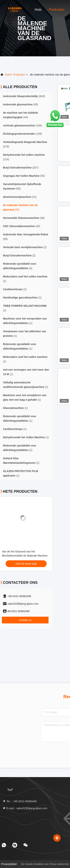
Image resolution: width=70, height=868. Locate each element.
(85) (22, 186)
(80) (20, 207)
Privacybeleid (9, 864)
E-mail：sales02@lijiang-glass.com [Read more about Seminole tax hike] (25, 808)
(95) (21, 104)
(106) (22, 125)
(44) (21, 115)
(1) (25, 279)
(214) (24, 157)
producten (19, 75)
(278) (25, 144)
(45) (22, 226)
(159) (22, 134)
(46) (24, 218)
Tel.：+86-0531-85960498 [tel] (20, 801)
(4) (20, 266)
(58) (26, 237)
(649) (24, 96)
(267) (21, 168)
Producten (57, 10)
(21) (20, 197)
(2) (25, 247)
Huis (38, 10)
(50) (24, 176)
